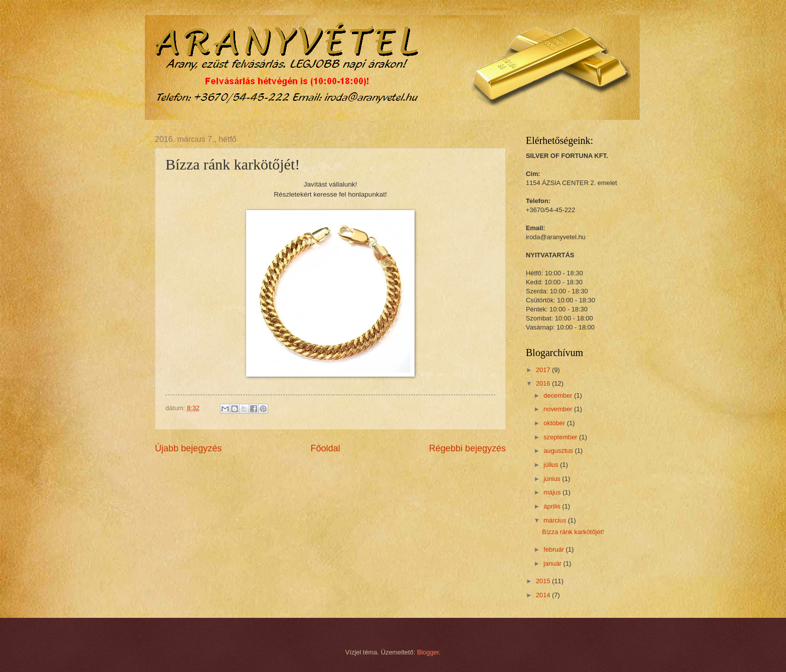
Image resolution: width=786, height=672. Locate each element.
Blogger (428, 652)
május (553, 492)
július (552, 465)
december (559, 395)
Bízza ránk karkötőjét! (573, 532)
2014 (544, 595)
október (555, 423)
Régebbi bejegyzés (467, 448)
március (556, 520)
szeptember (561, 437)
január (553, 563)
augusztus (559, 451)
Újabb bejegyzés (188, 448)
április (553, 506)
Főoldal (325, 448)
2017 (544, 370)
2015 (544, 581)
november (559, 409)
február (554, 549)
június (553, 479)
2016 (544, 383)
